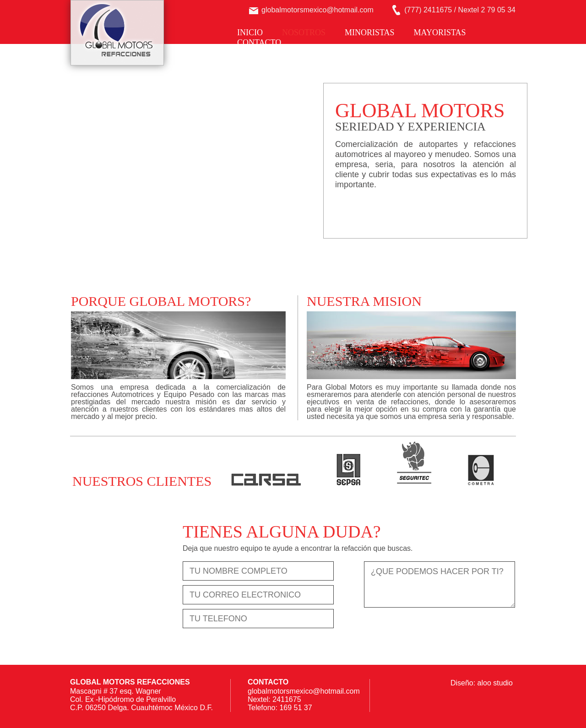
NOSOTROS (304, 33)
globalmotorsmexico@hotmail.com (317, 10)
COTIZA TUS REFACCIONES (405, 210)
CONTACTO (259, 43)
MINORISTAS (370, 33)
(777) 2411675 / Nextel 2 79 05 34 (460, 10)
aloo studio (495, 683)
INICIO (250, 33)
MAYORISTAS (440, 33)
